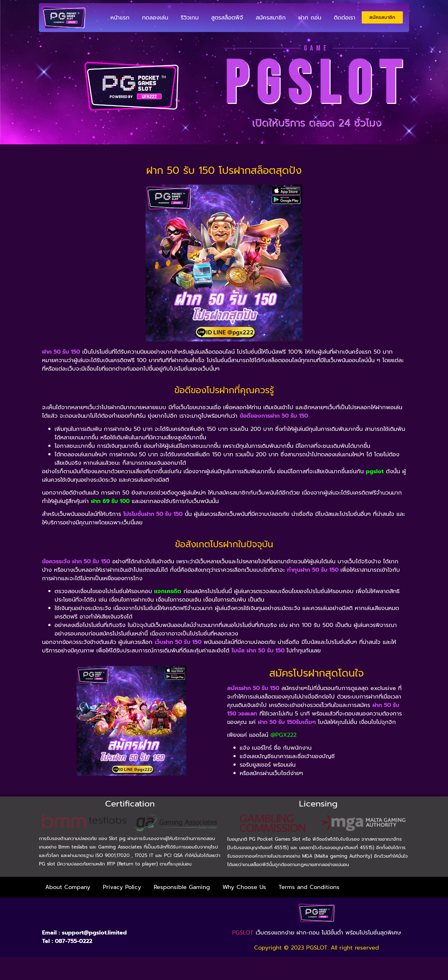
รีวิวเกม (190, 18)
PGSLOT (243, 933)
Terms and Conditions (309, 887)
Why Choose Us (244, 887)
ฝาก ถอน (310, 18)
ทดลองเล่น (155, 18)
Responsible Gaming (182, 887)
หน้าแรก (120, 18)
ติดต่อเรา (345, 18)
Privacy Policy (122, 887)
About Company (68, 887)
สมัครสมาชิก (271, 18)
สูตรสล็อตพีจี (227, 18)
